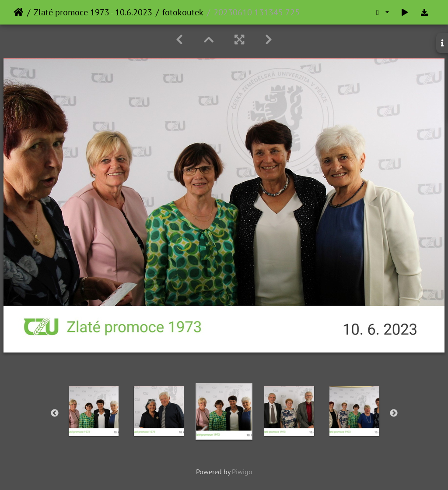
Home (19, 12)
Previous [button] (55, 413)
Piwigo (242, 472)
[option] (94, 411)
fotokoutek (183, 12)
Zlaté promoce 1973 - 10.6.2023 (93, 12)
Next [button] (394, 413)
